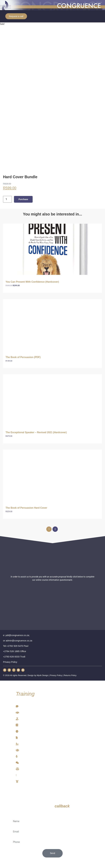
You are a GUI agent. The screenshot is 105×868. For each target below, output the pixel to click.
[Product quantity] (7, 199)
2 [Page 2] (55, 529)
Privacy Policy (56, 675)
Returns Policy (70, 675)
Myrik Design (43, 675)
